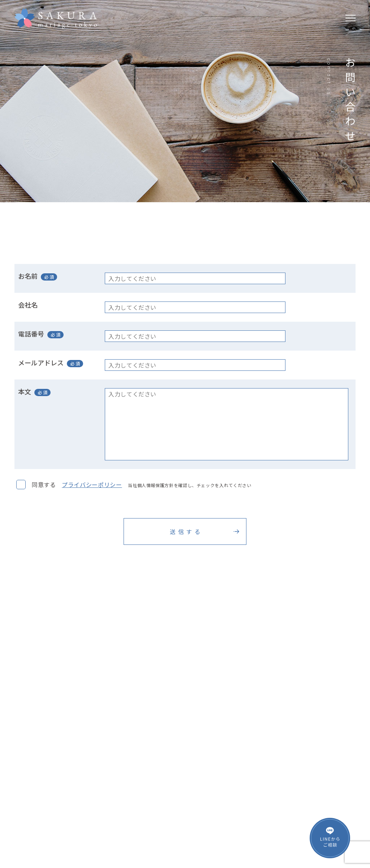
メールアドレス (41, 363)
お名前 (28, 276)
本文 (25, 391)
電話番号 (31, 334)
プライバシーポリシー (92, 485)
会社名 (28, 305)
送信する (186, 531)
